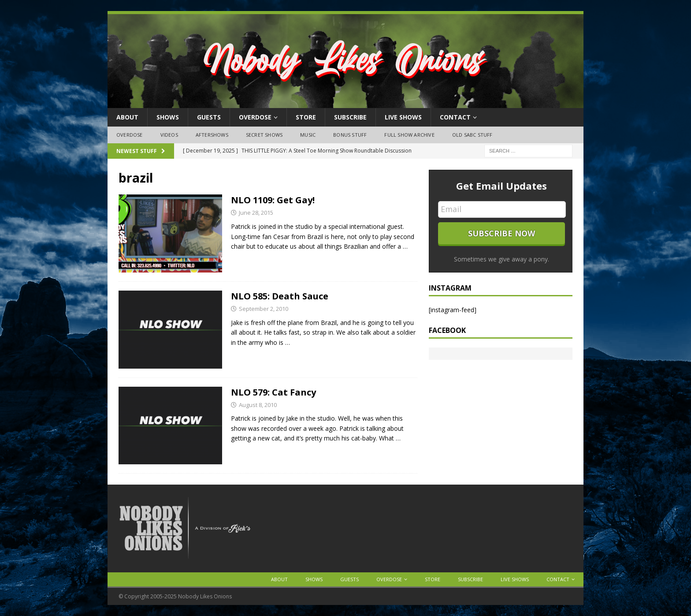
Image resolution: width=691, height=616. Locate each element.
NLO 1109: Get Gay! (273, 200)
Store (306, 117)
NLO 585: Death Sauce (280, 296)
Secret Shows (264, 135)
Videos (169, 135)
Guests (209, 117)
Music (308, 135)
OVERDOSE (255, 117)
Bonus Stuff (350, 135)
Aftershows (212, 135)
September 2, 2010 (264, 309)
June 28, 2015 (256, 213)
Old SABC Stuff (472, 135)
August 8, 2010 (258, 405)
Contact (455, 117)
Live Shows (403, 117)
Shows (168, 117)
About (127, 117)
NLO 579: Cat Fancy (273, 392)
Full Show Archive (409, 135)
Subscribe (350, 117)
